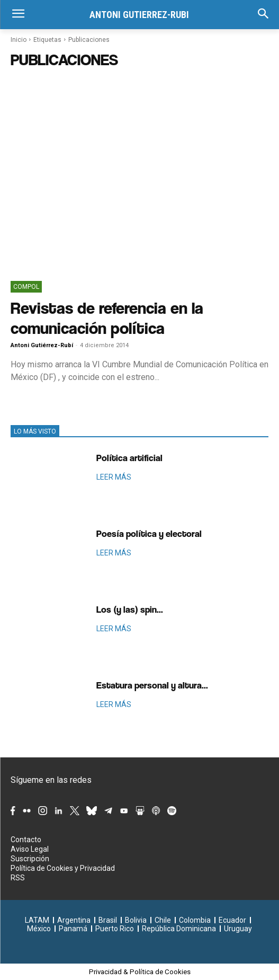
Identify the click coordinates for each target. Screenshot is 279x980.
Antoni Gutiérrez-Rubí (42, 345)
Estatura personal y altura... (152, 685)
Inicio (19, 40)
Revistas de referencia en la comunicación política (107, 318)
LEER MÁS (114, 477)
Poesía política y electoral (149, 533)
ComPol (26, 287)
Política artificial (129, 458)
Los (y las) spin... (130, 609)
